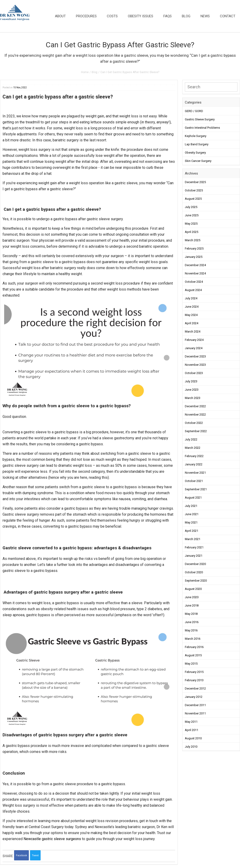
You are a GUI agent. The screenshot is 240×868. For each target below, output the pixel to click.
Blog (186, 16)
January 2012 (194, 697)
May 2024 (191, 315)
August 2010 (193, 738)
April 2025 (192, 232)
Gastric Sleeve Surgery (200, 119)
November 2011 (195, 713)
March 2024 (193, 331)
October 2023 (194, 373)
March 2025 (193, 240)
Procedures (86, 16)
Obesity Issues (141, 16)
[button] (211, 131)
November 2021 (195, 473)
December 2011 (195, 705)
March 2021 (193, 539)
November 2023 (195, 365)
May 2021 (191, 522)
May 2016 (191, 630)
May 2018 (191, 614)
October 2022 (194, 423)
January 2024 (194, 348)
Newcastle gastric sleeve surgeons (52, 839)
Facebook (21, 855)
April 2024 (192, 323)
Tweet (35, 855)
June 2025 (192, 215)
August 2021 (193, 498)
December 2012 (195, 688)
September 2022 (196, 431)
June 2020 (192, 597)
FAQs (168, 16)
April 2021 (192, 531)
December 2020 (195, 564)
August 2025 (193, 199)
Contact (228, 16)
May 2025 (191, 224)
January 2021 (194, 556)
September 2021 (196, 489)
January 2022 (194, 464)
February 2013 (194, 680)
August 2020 (193, 589)
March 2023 (193, 398)
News (205, 16)
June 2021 (192, 514)
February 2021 (194, 547)
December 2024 (195, 265)
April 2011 (192, 730)
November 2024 (195, 273)
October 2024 (194, 282)
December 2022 (195, 406)
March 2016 (193, 639)
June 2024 (192, 307)
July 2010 (191, 747)
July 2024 (191, 298)
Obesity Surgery (195, 153)
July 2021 (191, 506)
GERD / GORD (194, 111)
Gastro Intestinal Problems (202, 128)
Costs (112, 16)
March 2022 (193, 448)
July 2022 (191, 439)
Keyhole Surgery (196, 136)
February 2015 (194, 672)
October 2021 (194, 481)
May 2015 (191, 664)
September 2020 (196, 581)
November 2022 (195, 415)
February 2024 (194, 340)
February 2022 (194, 456)
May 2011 (191, 722)
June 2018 (192, 605)
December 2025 (195, 182)
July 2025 (191, 207)
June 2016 (192, 622)
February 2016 (194, 647)
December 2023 (195, 356)
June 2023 (192, 390)
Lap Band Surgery (197, 144)
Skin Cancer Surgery (198, 161)
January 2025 (194, 257)
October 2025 (194, 190)
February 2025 (194, 248)
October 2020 (194, 572)
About (60, 16)
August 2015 (193, 655)
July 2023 (191, 381)
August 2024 (193, 290)
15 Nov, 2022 (20, 88)
